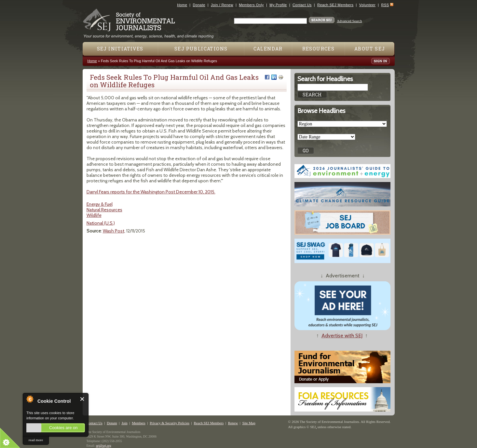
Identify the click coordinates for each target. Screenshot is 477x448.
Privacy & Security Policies (170, 423)
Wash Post (114, 231)
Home (182, 5)
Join (124, 423)
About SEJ (370, 49)
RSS (385, 5)
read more (36, 440)
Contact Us (302, 5)
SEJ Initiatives (120, 49)
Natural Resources (104, 210)
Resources (319, 49)
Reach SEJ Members (335, 5)
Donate (199, 5)
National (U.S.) (101, 223)
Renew (233, 423)
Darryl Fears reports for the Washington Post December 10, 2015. (151, 192)
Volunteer (367, 5)
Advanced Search (349, 21)
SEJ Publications (201, 49)
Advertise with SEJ (342, 336)
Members (139, 423)
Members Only (251, 5)
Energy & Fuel (100, 204)
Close (82, 399)
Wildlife (94, 215)
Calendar (268, 49)
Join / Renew (222, 5)
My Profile (278, 5)
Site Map (249, 423)
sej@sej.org (104, 446)
